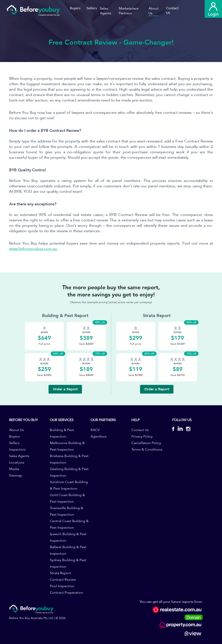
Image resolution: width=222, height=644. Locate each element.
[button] (109, 11)
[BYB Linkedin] (180, 430)
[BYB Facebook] (175, 430)
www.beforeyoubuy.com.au (33, 249)
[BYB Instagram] (187, 430)
